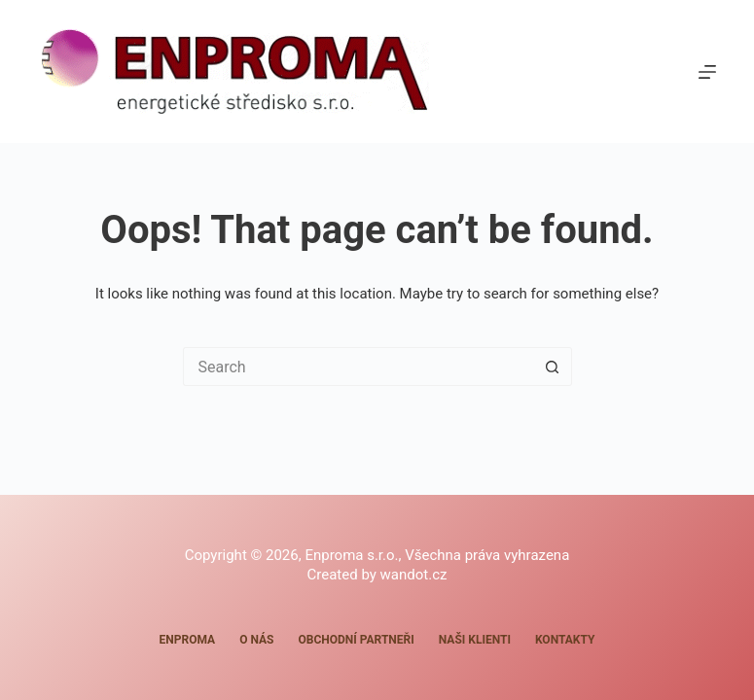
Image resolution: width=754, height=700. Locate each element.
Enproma (188, 640)
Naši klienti (475, 640)
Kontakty (565, 640)
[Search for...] (358, 367)
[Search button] (553, 367)
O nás (256, 640)
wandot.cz (414, 575)
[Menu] (707, 72)
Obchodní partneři (356, 640)
